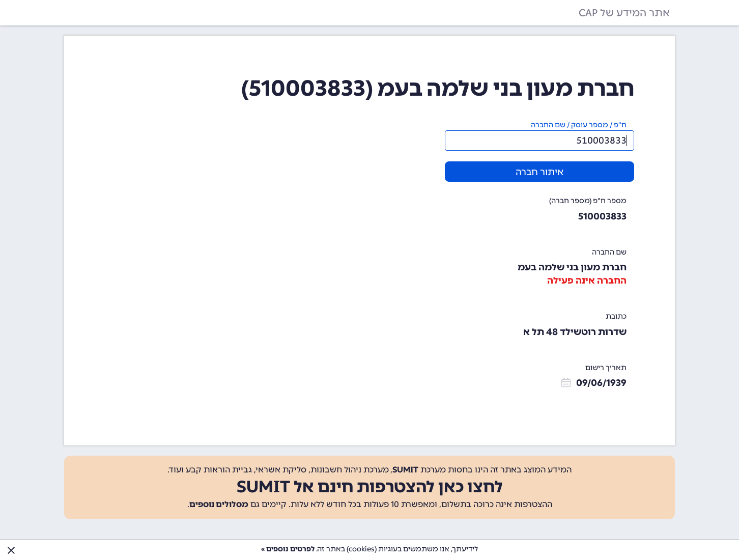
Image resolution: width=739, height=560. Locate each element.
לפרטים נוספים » (288, 549)
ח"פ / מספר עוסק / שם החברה (579, 125)
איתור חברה (539, 172)
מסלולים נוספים (219, 504)
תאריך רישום (606, 368)
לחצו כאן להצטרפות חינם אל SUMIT (370, 487)
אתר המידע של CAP (624, 13)
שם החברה (609, 252)
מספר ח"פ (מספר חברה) (588, 201)
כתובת (616, 316)
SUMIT (405, 470)
